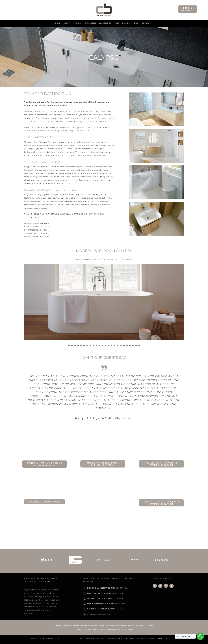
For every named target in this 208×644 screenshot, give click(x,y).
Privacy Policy (99, 638)
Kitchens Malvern (112, 626)
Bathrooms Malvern (97, 626)
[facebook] (155, 586)
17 (118, 347)
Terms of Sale (123, 638)
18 (121, 347)
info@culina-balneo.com (98, 614)
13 (106, 347)
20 (127, 347)
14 (109, 347)
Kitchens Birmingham (81, 626)
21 (130, 347)
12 (102, 347)
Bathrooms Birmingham (63, 626)
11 (99, 347)
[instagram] (166, 586)
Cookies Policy (86, 638)
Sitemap (133, 638)
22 (133, 347)
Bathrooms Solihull (113, 630)
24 (139, 347)
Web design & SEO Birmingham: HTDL (152, 638)
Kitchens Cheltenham (84, 630)
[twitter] (160, 586)
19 (124, 347)
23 (136, 347)
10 (96, 347)
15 (112, 347)
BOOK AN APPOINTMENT (188, 9)
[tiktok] (172, 586)
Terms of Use (111, 638)
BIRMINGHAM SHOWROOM (100, 588)
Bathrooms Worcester (127, 626)
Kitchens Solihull (99, 630)
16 (115, 347)
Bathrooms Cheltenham (145, 626)
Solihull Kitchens (127, 630)
